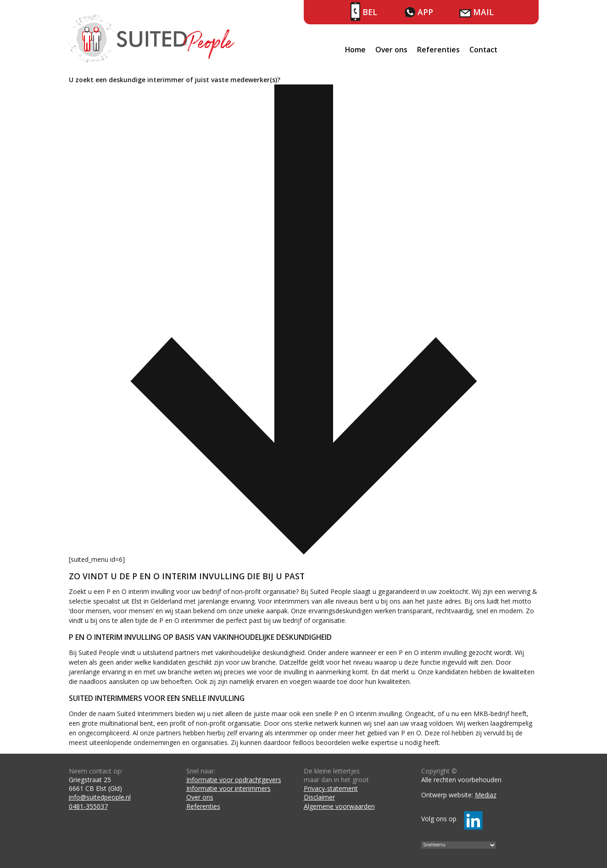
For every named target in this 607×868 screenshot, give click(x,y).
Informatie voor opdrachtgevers (234, 780)
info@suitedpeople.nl (100, 797)
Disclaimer (319, 797)
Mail (483, 12)
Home (355, 50)
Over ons (391, 50)
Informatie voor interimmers (228, 788)
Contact (483, 50)
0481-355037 (88, 806)
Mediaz (486, 795)
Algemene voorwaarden (339, 806)
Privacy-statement (331, 788)
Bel (370, 12)
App (425, 12)
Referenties (438, 50)
